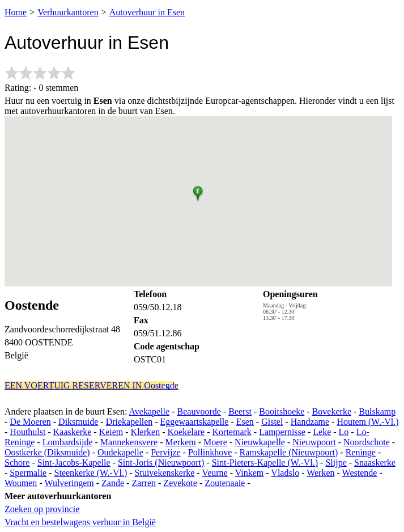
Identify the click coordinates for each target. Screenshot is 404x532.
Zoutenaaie (225, 483)
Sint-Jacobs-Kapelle (74, 463)
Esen (245, 422)
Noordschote (367, 442)
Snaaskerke (375, 463)
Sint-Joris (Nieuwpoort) (161, 463)
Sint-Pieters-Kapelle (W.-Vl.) (265, 463)
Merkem (180, 442)
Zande (113, 483)
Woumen (21, 483)
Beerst (240, 411)
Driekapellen (129, 422)
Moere (215, 442)
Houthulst (27, 432)
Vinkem (250, 473)
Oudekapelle (120, 452)
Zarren (144, 483)
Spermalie (28, 473)
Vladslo (285, 473)
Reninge (361, 452)
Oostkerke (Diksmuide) (47, 452)
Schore (17, 463)
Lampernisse (282, 432)
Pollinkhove (210, 452)
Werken (320, 473)
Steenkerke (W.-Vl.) (91, 473)
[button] (198, 192)
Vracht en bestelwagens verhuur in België (80, 522)
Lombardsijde (68, 442)
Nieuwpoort (314, 442)
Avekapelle (150, 411)
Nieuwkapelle (260, 442)
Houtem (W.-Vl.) (367, 422)
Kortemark (232, 432)
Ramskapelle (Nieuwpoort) (289, 452)
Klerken (146, 432)
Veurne (214, 473)
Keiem (111, 432)
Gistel (272, 422)
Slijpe (336, 463)
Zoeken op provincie (42, 509)
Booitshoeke (282, 411)
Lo (344, 432)
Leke (322, 432)
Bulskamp (377, 411)
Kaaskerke (73, 432)
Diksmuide (78, 422)
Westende (360, 473)
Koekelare (186, 432)
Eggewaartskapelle (195, 422)
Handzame (310, 422)
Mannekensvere (129, 442)
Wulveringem (69, 483)
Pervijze (165, 452)
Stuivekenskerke (165, 473)
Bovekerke (332, 411)
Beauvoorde (199, 411)
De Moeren (30, 422)
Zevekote (180, 483)
